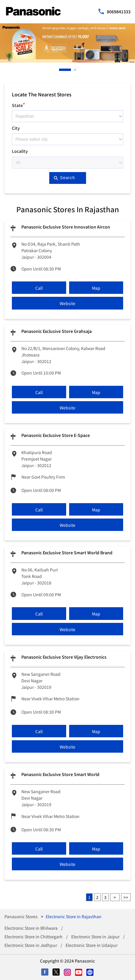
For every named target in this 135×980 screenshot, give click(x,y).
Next (115, 897)
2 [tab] (75, 70)
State (18, 105)
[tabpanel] (67, 43)
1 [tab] (61, 70)
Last (126, 897)
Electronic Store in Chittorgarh (34, 937)
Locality (20, 151)
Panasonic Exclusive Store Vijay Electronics (64, 657)
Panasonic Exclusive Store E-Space (56, 435)
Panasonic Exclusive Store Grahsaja (57, 331)
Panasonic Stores (22, 916)
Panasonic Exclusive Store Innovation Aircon (66, 227)
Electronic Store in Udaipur (92, 945)
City (16, 128)
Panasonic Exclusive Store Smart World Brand (67, 553)
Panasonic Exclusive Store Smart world (60, 774)
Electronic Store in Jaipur (95, 937)
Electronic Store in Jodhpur (31, 945)
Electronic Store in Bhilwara (31, 928)
